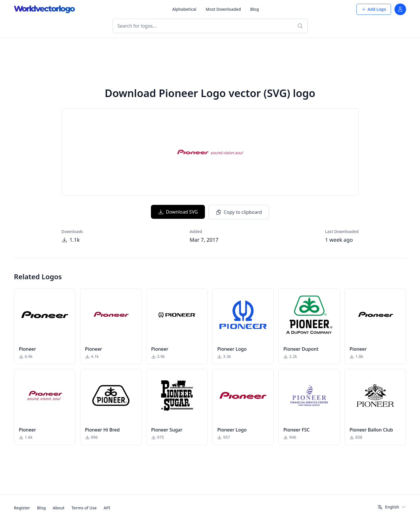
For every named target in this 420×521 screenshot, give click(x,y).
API (107, 508)
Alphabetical (184, 9)
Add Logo (374, 9)
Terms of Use (84, 508)
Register (22, 508)
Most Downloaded (223, 9)
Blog (255, 9)
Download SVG (178, 212)
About (59, 508)
